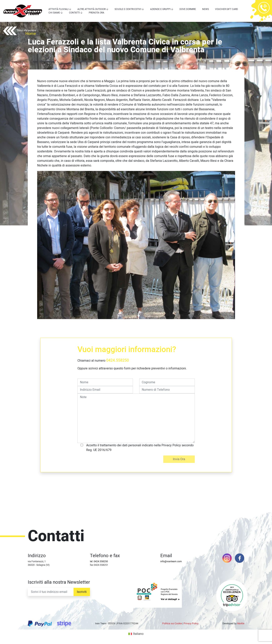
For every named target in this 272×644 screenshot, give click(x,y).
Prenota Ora (97, 13)
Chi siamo (54, 13)
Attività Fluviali (58, 9)
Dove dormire (188, 9)
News (206, 9)
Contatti (74, 13)
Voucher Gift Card (227, 9)
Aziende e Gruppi (160, 9)
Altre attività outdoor (92, 9)
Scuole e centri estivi (128, 9)
